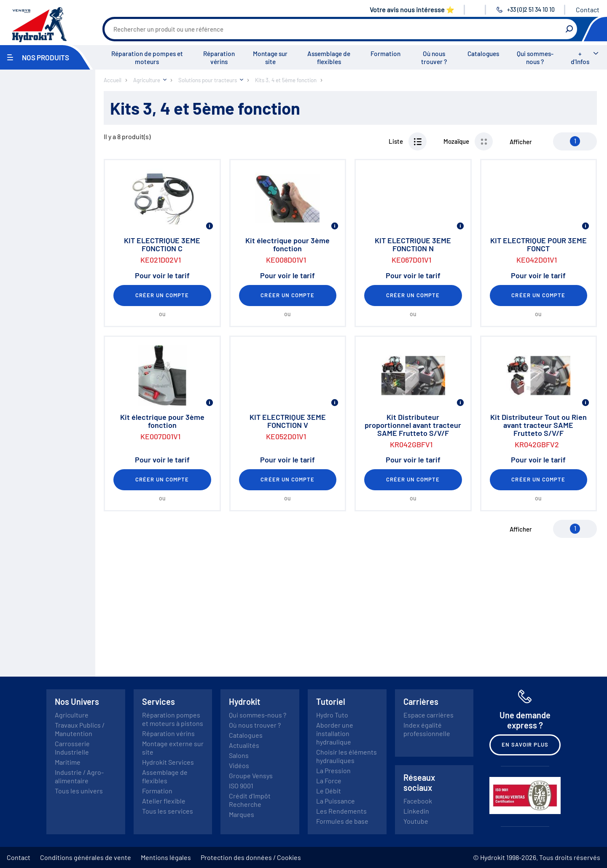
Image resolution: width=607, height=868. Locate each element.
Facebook (418, 801)
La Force (329, 781)
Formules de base (342, 821)
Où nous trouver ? (434, 58)
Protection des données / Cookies (251, 857)
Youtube (416, 821)
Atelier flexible (164, 801)
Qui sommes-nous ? (535, 58)
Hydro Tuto (332, 715)
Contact (588, 9)
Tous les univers (79, 791)
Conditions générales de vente (86, 857)
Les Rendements (341, 811)
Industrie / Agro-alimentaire (79, 776)
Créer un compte (162, 295)
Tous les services (168, 811)
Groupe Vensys (251, 775)
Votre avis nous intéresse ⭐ (412, 9)
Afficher (521, 142)
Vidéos (239, 765)
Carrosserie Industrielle (72, 748)
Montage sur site (270, 58)
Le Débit (329, 791)
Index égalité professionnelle (427, 729)
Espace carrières (428, 715)
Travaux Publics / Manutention (80, 729)
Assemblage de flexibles (329, 58)
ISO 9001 (241, 786)
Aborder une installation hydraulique (335, 733)
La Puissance (336, 801)
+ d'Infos (580, 58)
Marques (242, 814)
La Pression (333, 770)
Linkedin (416, 811)
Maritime (68, 762)
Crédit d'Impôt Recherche (250, 800)
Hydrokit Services (168, 762)
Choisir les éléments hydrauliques (346, 756)
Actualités (244, 745)
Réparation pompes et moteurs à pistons (173, 719)
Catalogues (483, 54)
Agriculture (72, 715)
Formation (385, 54)
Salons (239, 755)
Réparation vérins (219, 58)
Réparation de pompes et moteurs (147, 58)
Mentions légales (166, 857)
